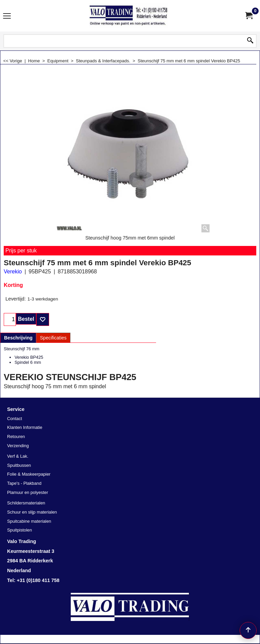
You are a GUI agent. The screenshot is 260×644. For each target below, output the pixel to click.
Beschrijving (18, 338)
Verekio (13, 272)
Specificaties (53, 338)
